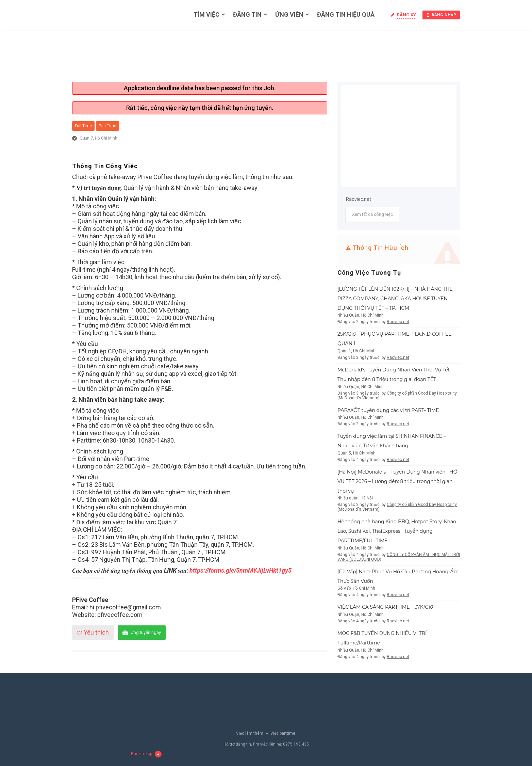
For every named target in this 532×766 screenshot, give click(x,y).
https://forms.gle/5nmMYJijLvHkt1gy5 (240, 570)
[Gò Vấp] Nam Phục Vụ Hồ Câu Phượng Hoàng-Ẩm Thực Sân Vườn (398, 576)
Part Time (107, 126)
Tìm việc (206, 14)
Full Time (83, 126)
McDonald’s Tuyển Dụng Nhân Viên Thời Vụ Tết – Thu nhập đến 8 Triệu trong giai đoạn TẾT (395, 374)
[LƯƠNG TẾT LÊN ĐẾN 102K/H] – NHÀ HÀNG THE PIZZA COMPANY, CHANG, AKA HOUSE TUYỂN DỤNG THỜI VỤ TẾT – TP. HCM (395, 299)
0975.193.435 (296, 744)
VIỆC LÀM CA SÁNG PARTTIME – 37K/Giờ (385, 607)
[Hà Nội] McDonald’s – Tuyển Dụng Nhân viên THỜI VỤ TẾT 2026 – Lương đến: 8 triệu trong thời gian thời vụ (398, 481)
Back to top (146, 754)
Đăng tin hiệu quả (346, 14)
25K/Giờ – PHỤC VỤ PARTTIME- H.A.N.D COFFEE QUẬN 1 (394, 339)
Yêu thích (93, 632)
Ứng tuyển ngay (142, 633)
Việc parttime (283, 733)
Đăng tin (247, 14)
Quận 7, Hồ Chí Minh (98, 138)
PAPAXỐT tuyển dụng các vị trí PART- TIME (388, 410)
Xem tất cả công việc (372, 214)
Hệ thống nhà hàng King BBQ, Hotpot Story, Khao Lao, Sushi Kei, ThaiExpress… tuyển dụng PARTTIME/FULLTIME (397, 531)
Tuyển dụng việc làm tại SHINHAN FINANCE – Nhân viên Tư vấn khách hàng (392, 441)
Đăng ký (406, 15)
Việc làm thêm (250, 733)
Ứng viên (289, 14)
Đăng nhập (441, 15)
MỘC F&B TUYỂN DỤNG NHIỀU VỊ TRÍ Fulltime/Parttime (382, 638)
